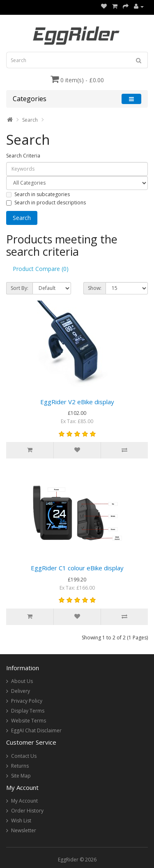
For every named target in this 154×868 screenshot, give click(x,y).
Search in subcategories (38, 194)
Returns (20, 766)
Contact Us (24, 756)
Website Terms (29, 721)
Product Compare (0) (41, 269)
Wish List (21, 821)
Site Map (21, 776)
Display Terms (28, 711)
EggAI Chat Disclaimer (36, 730)
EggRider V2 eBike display (77, 402)
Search (30, 120)
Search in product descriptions (46, 203)
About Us (22, 681)
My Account (24, 801)
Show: (95, 288)
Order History (27, 811)
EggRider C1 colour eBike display (77, 568)
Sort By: (20, 288)
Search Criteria (23, 156)
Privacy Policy (27, 701)
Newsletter (24, 830)
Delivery (21, 691)
